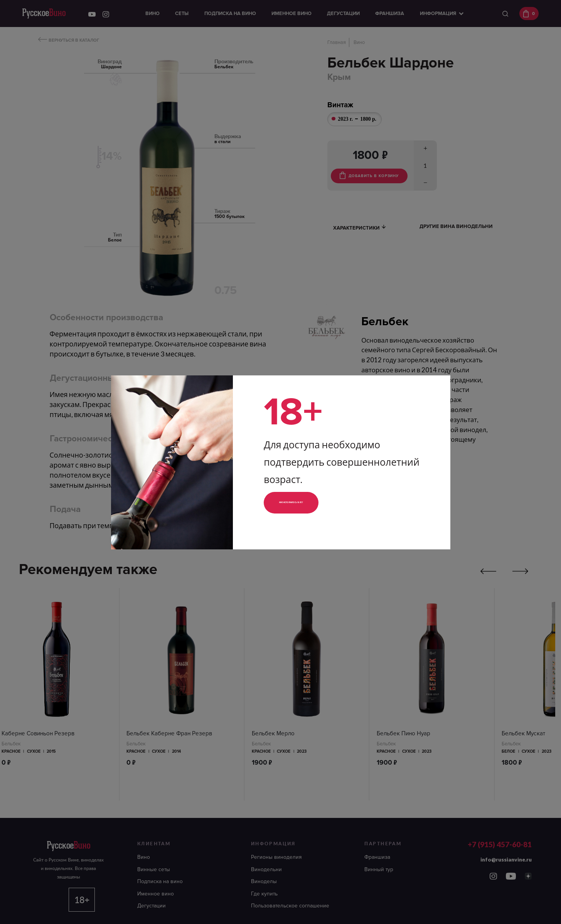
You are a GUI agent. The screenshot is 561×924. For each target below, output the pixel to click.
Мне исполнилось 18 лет (316, 503)
